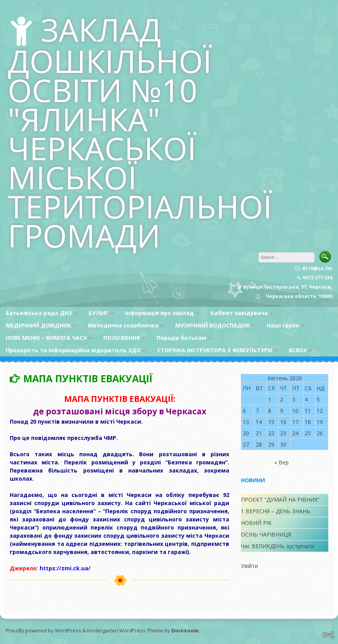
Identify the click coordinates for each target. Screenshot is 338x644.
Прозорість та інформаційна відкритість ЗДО (73, 350)
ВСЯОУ (298, 350)
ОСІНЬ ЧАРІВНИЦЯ (266, 534)
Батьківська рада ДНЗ (39, 313)
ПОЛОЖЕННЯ (122, 338)
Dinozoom (185, 630)
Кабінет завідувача (239, 313)
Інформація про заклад (159, 313)
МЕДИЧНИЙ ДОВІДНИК (38, 325)
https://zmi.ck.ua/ (65, 568)
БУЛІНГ (98, 313)
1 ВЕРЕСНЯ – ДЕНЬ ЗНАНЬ (276, 511)
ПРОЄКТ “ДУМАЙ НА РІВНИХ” (280, 499)
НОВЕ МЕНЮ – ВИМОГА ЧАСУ (46, 338)
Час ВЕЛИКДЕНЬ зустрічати (278, 546)
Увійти (249, 566)
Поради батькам (181, 338)
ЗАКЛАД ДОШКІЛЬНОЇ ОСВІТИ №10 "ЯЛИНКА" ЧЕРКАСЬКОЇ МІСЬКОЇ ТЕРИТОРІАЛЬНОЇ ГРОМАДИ (140, 132)
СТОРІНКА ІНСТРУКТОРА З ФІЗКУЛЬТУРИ (215, 350)
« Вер (281, 462)
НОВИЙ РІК (256, 523)
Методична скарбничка (123, 325)
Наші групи (283, 325)
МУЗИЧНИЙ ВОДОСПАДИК (213, 325)
